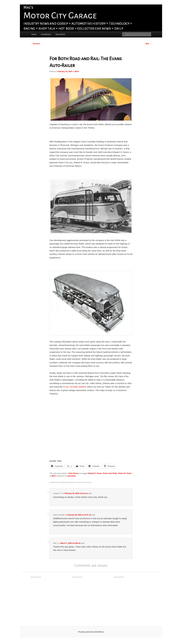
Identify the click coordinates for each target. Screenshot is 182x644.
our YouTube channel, (76, 387)
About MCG (60, 34)
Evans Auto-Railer (110, 473)
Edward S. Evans (95, 473)
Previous (35, 44)
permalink (72, 476)
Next (148, 44)
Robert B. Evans (125, 473)
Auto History (74, 473)
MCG (77, 72)
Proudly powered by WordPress (91, 632)
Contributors (46, 34)
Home (34, 34)
